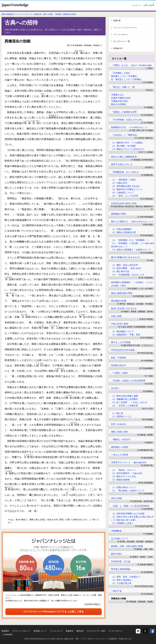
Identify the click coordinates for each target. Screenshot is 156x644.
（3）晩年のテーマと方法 (123, 476)
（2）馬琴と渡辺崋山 (121, 580)
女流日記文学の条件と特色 (124, 203)
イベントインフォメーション (125, 28)
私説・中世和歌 (119, 358)
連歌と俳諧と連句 (120, 432)
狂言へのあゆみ (119, 424)
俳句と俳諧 (116, 498)
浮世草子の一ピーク (129, 462)
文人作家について (120, 538)
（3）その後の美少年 (121, 583)
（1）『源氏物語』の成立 (123, 180)
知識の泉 (38, 14)
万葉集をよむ (117, 95)
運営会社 (80, 631)
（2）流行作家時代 (126, 473)
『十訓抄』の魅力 (120, 373)
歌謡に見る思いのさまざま (124, 308)
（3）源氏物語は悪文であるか (126, 186)
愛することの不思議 (121, 342)
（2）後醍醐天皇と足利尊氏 (124, 399)
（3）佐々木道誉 (129, 402)
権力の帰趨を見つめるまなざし (126, 257)
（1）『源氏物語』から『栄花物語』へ (130, 240)
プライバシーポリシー (21, 631)
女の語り (115, 388)
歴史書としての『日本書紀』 (125, 76)
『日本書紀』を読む (121, 73)
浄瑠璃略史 (116, 531)
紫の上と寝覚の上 (132, 221)
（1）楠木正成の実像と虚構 (124, 396)
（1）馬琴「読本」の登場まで (126, 577)
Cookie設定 (8, 635)
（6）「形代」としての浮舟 (124, 196)
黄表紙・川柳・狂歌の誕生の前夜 (127, 546)
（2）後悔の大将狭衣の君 (123, 232)
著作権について (40, 631)
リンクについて (56, 631)
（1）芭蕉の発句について (123, 487)
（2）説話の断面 (126, 268)
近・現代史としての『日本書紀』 (127, 79)
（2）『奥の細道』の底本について (128, 491)
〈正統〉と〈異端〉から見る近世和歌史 (130, 506)
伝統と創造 (116, 316)
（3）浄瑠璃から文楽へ (122, 523)
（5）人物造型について (122, 193)
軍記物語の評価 (119, 301)
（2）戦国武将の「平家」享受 (126, 335)
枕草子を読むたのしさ (122, 164)
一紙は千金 (116, 591)
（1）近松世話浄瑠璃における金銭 (128, 514)
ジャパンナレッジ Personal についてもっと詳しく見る (54, 612)
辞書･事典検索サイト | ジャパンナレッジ (17, 14)
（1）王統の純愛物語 (121, 229)
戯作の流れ (116, 554)
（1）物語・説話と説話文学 (124, 265)
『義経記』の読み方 (121, 439)
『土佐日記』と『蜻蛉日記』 (125, 135)
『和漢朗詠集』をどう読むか (125, 172)
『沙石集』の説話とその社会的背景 (128, 381)
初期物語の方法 (129, 127)
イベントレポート (121, 34)
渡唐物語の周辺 (119, 214)
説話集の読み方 (119, 365)
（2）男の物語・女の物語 (123, 146)
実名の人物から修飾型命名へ (125, 157)
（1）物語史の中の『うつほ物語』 (128, 143)
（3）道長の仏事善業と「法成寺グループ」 (132, 250)
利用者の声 (118, 48)
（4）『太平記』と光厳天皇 (124, 406)
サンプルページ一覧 (122, 41)
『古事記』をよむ (131, 65)
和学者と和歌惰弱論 (121, 569)
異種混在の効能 (119, 599)
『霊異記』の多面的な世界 (124, 112)
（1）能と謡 (117, 413)
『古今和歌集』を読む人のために (127, 120)
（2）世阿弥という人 (121, 416)
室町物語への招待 (120, 447)
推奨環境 (5, 631)
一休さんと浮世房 (120, 455)
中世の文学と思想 (120, 324)
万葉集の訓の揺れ (120, 101)
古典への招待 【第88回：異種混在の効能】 (60, 14)
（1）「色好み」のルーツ (123, 470)
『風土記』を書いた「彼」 (124, 87)
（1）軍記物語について (122, 331)
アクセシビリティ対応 (96, 631)
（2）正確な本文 (119, 183)
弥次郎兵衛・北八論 (121, 561)
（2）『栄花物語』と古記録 (133, 245)
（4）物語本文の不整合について (127, 189)
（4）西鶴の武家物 (120, 480)
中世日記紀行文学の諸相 (123, 350)
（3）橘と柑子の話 (120, 271)
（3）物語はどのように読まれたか (128, 149)
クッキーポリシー (116, 631)
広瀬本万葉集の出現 (121, 98)
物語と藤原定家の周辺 (122, 293)
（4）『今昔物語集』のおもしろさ (128, 275)
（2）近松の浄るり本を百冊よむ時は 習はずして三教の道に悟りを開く (132, 518)
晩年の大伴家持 (119, 104)
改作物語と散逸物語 (132, 284)
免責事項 (69, 631)
